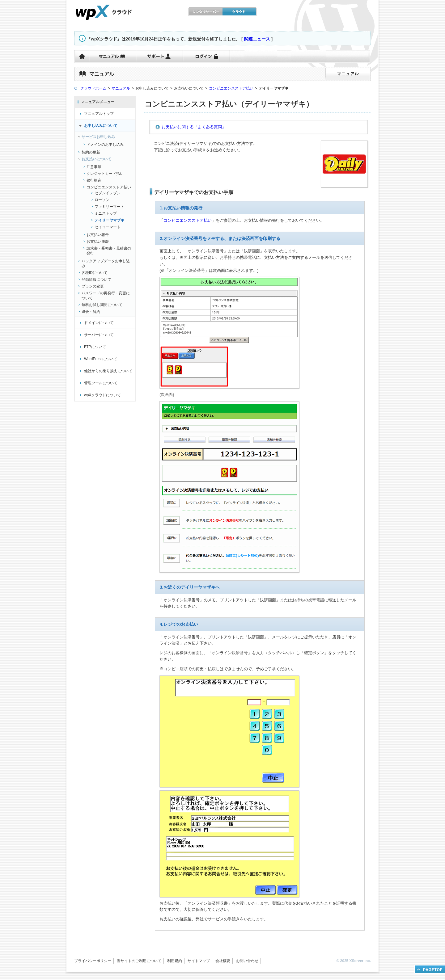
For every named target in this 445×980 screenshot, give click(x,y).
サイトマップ (199, 961)
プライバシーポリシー (93, 961)
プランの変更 (93, 286)
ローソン (102, 200)
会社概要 (223, 961)
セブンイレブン (108, 193)
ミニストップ (106, 213)
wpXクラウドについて (102, 395)
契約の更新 (91, 152)
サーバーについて (99, 335)
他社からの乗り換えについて (108, 371)
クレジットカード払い (105, 174)
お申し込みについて (101, 126)
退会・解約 (91, 312)
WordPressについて (101, 359)
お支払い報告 (98, 235)
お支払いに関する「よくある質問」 (194, 127)
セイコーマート (108, 227)
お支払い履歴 (98, 242)
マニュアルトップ (99, 114)
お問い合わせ (247, 961)
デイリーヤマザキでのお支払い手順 (194, 192)
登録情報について (96, 280)
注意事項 (94, 167)
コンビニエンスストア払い (109, 187)
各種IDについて (95, 273)
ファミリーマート (109, 207)
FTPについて (95, 347)
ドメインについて (99, 323)
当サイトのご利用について (139, 961)
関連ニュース (257, 39)
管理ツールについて (101, 383)
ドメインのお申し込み (105, 145)
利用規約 (175, 961)
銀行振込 (94, 180)
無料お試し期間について (102, 305)
